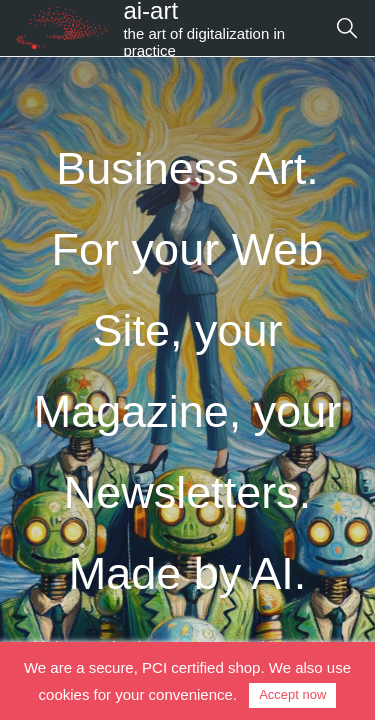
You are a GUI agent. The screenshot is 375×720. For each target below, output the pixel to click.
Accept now (292, 694)
